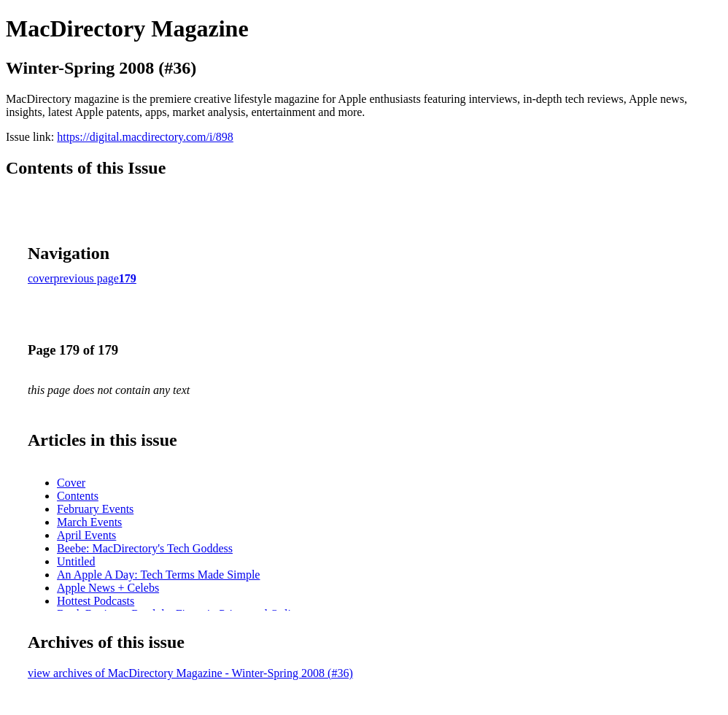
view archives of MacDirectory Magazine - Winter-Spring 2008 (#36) (190, 673)
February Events (95, 509)
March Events (89, 522)
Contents (78, 496)
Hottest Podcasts (96, 601)
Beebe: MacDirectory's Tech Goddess (145, 548)
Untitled (76, 561)
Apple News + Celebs (108, 588)
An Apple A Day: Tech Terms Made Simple (158, 575)
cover (41, 278)
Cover (71, 483)
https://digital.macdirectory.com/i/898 (145, 137)
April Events (86, 535)
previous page (86, 278)
